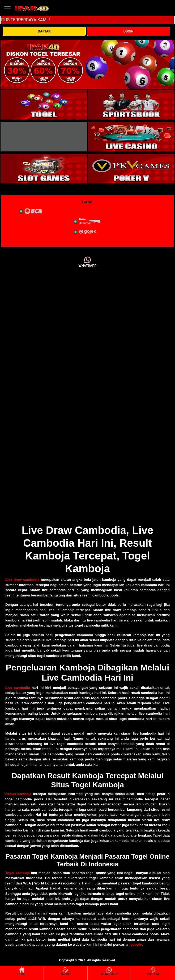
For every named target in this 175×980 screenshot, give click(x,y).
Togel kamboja (18, 873)
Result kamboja (18, 794)
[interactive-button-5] (44, 169)
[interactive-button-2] (131, 105)
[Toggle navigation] (7, 9)
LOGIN (129, 31)
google (136, 944)
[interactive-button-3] (44, 137)
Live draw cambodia (22, 580)
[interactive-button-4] (131, 137)
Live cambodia (18, 688)
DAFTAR (44, 31)
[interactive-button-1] (44, 105)
